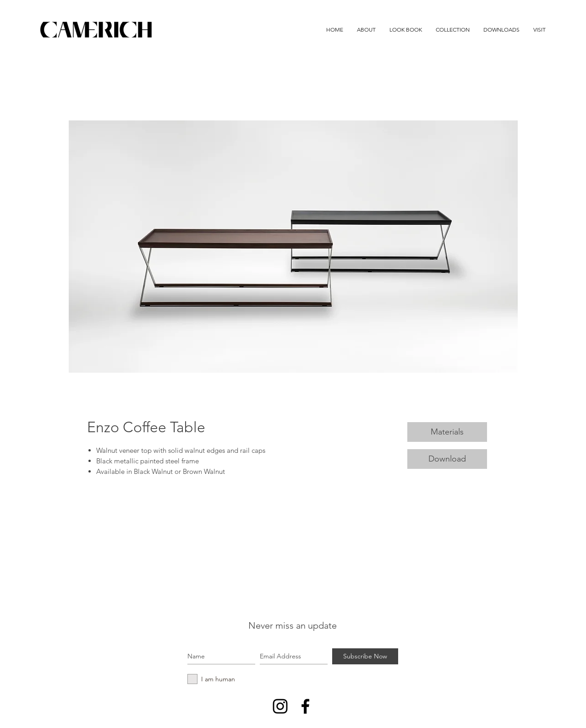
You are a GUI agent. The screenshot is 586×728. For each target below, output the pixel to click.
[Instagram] (280, 706)
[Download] (447, 459)
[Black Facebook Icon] (305, 706)
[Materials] (447, 432)
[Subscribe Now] (365, 656)
